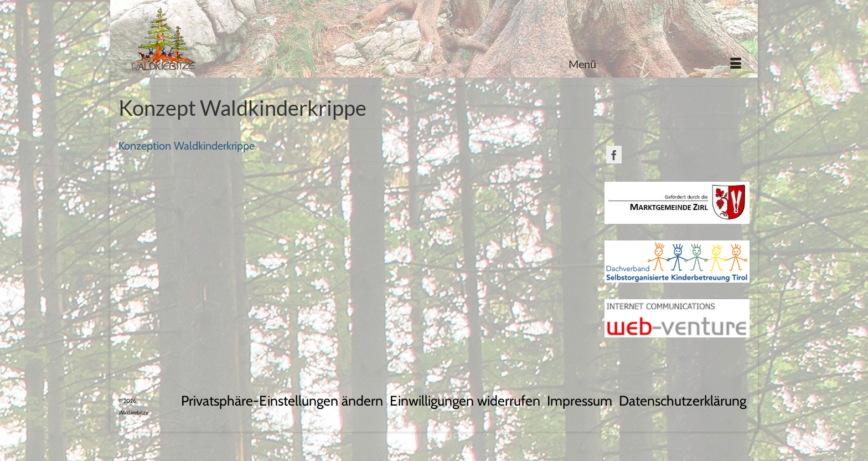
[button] (282, 401)
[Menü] (655, 64)
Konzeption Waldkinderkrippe (187, 146)
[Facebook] (614, 155)
